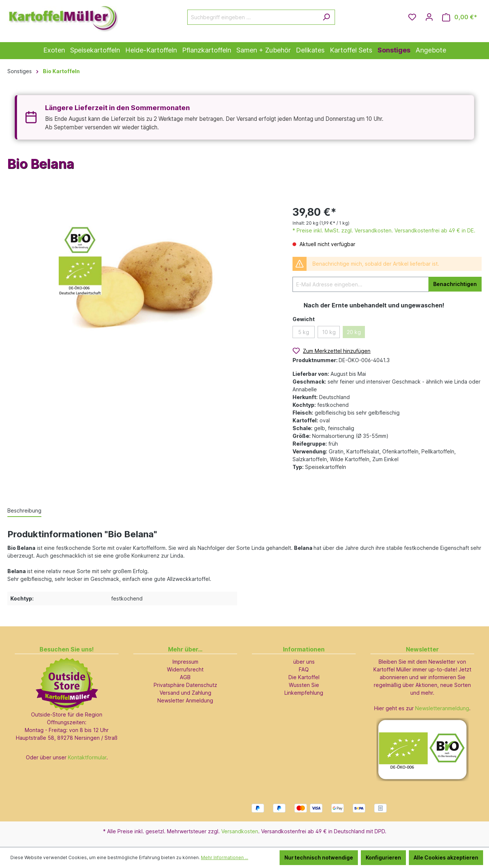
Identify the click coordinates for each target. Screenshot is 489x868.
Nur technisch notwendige (319, 857)
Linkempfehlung (304, 693)
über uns (304, 662)
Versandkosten (240, 831)
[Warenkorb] (460, 17)
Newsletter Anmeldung (185, 700)
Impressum (185, 662)
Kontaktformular (87, 757)
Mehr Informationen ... (225, 857)
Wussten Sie (304, 685)
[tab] (24, 511)
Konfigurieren (383, 857)
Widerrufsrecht (185, 669)
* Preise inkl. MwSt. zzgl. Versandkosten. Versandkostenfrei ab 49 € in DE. (384, 230)
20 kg (354, 332)
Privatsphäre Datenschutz (185, 685)
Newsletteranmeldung (442, 708)
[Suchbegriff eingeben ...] (253, 17)
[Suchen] (326, 17)
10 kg (329, 332)
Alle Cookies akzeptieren (446, 857)
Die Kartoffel (304, 677)
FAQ (304, 669)
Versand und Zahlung (185, 693)
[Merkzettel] (412, 17)
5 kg (304, 332)
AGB (185, 677)
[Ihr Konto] (429, 17)
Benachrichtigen (455, 284)
